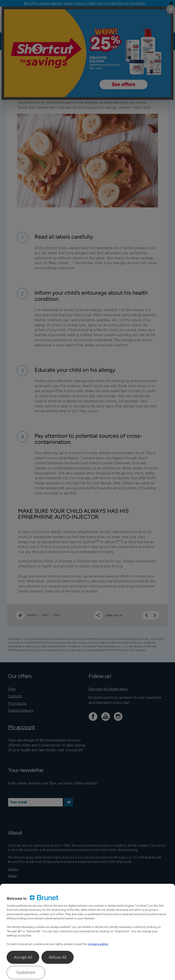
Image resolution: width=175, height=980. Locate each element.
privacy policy (98, 944)
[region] (87, 932)
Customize (26, 972)
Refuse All (58, 957)
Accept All (23, 957)
